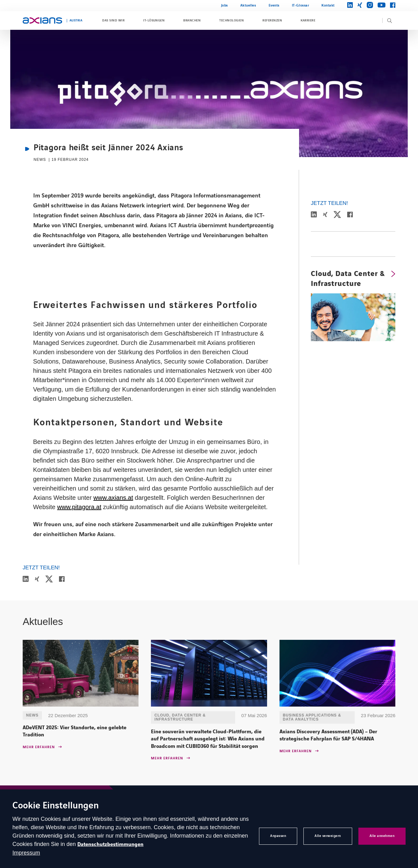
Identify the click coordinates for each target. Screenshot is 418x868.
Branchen (192, 20)
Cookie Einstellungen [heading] (56, 806)
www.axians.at (113, 498)
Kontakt (328, 5)
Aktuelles (248, 5)
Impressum (26, 853)
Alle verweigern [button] (328, 836)
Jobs (225, 5)
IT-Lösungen (154, 20)
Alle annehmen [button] (382, 836)
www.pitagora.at (79, 507)
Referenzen (272, 20)
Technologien (232, 20)
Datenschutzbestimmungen (110, 844)
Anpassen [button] (278, 836)
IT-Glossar (300, 5)
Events (274, 5)
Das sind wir (113, 20)
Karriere (308, 20)
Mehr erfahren (39, 747)
